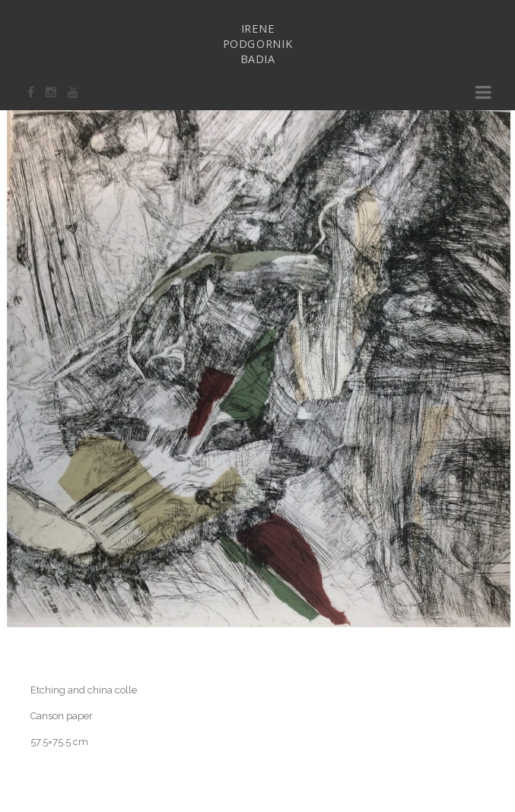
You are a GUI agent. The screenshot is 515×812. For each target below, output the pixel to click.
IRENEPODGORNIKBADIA (258, 44)
